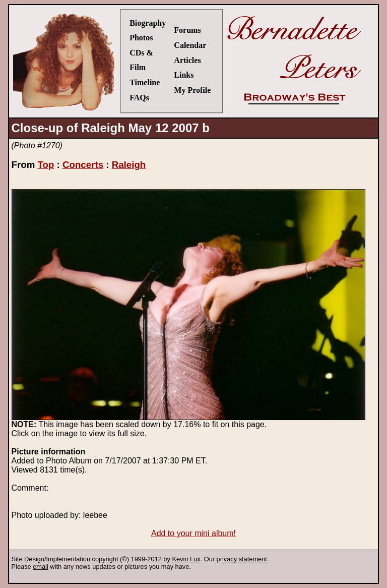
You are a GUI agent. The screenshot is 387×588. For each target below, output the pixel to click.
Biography (148, 23)
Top (46, 165)
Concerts (83, 165)
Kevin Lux (186, 559)
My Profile (192, 90)
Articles (187, 60)
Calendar (190, 45)
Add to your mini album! (193, 533)
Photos (141, 38)
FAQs (139, 98)
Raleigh (129, 165)
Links (184, 75)
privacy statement (242, 559)
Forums (187, 30)
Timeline (145, 82)
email (41, 567)
